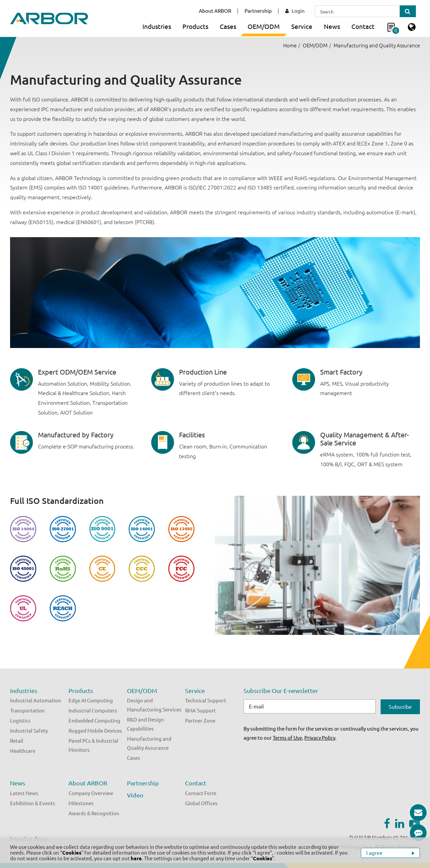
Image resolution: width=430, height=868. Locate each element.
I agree (375, 853)
